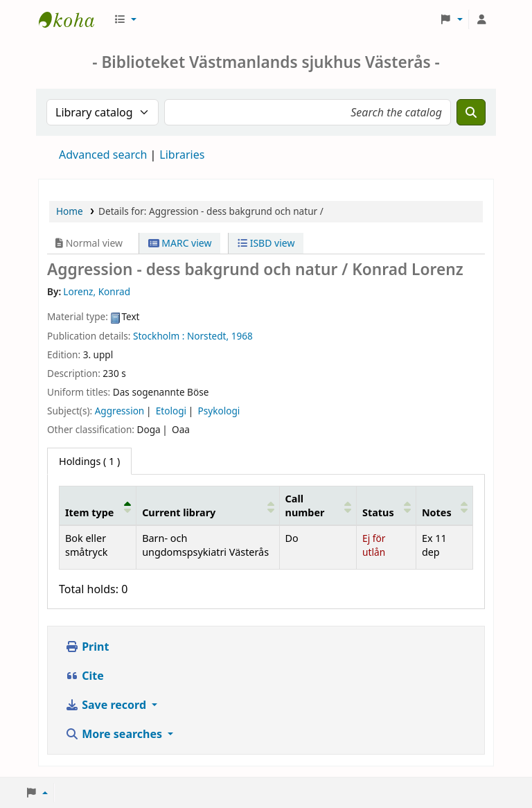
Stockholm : (159, 336)
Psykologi (219, 411)
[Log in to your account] (481, 19)
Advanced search (103, 155)
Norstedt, (208, 336)
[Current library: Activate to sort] (208, 506)
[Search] (471, 112)
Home (70, 211)
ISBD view (266, 243)
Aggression (120, 411)
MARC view (180, 243)
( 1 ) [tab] (89, 461)
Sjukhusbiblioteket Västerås (73, 19)
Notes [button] (437, 512)
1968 (242, 336)
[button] (125, 19)
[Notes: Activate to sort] (444, 506)
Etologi (171, 411)
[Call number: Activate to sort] (318, 506)
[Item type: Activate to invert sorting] (98, 506)
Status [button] (378, 512)
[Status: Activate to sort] (387, 506)
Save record (107, 705)
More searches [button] (115, 734)
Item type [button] (89, 512)
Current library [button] (179, 512)
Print (87, 647)
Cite (85, 676)
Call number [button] (305, 505)
